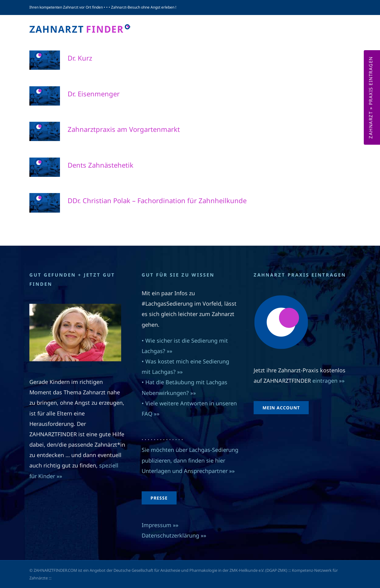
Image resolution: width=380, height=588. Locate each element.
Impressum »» (160, 525)
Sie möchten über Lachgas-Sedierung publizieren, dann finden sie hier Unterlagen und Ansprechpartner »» (190, 460)
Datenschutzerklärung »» (174, 535)
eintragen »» (328, 381)
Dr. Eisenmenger (94, 94)
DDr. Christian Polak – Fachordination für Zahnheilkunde (157, 200)
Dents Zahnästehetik (101, 165)
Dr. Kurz (80, 58)
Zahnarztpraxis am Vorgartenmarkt (124, 129)
